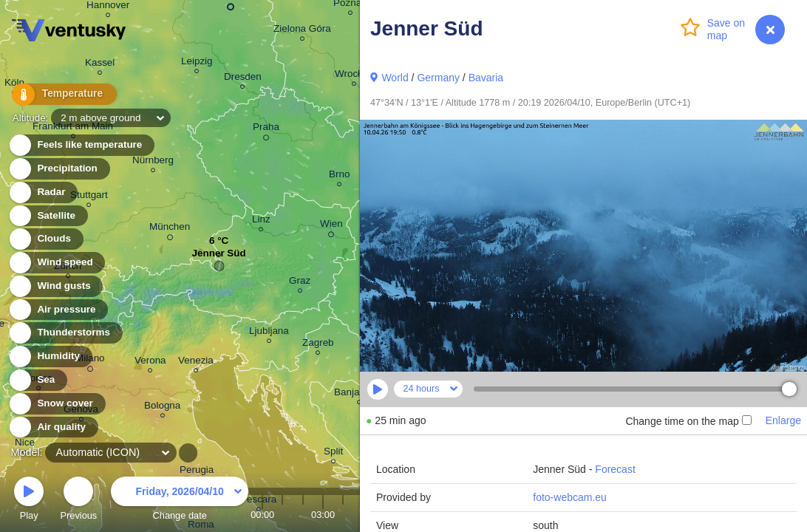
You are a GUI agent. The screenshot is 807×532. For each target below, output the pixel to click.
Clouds (45, 239)
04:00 (343, 515)
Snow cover (57, 404)
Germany (438, 78)
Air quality (53, 427)
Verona (150, 362)
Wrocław (354, 76)
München (170, 229)
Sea (37, 380)
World (395, 78)
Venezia (196, 362)
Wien (331, 226)
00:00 (262, 515)
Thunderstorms (65, 333)
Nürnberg (153, 162)
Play (29, 501)
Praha (266, 129)
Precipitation (59, 169)
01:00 (282, 515)
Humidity (50, 357)
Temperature (58, 96)
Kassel (100, 65)
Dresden (243, 79)
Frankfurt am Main (73, 128)
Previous (78, 501)
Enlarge (783, 420)
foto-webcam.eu (570, 497)
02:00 (303, 515)
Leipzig (197, 63)
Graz (300, 283)
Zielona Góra (302, 31)
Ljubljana (269, 333)
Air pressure (58, 310)
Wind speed (57, 263)
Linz (261, 221)
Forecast (615, 469)
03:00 (323, 515)
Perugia (197, 472)
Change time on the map (688, 421)
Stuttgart (89, 197)
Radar (43, 192)
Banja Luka (359, 394)
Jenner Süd (219, 257)
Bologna (162, 407)
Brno (339, 176)
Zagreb (318, 345)
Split (333, 453)
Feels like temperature (81, 145)
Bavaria (486, 78)
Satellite (48, 216)
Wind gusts (55, 286)
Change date (180, 501)
